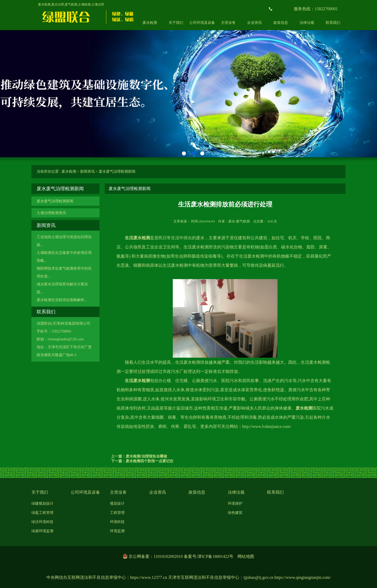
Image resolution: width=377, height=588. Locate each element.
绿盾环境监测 (42, 531)
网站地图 (246, 556)
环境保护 (235, 503)
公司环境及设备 (202, 23)
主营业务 (228, 23)
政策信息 (281, 23)
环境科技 (117, 522)
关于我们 (176, 23)
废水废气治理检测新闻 (117, 171)
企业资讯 (254, 23)
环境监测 (117, 531)
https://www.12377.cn (149, 577)
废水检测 (150, 23)
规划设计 (117, 503)
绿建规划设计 (42, 503)
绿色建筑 (235, 513)
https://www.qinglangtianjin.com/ (303, 577)
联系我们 (333, 23)
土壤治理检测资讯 (51, 213)
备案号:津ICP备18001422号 (209, 556)
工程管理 (117, 513)
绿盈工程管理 (42, 513)
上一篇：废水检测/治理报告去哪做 (139, 456)
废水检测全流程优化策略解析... (62, 300)
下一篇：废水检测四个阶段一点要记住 (142, 461)
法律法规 (307, 23)
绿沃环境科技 (42, 522)
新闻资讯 (87, 171)
